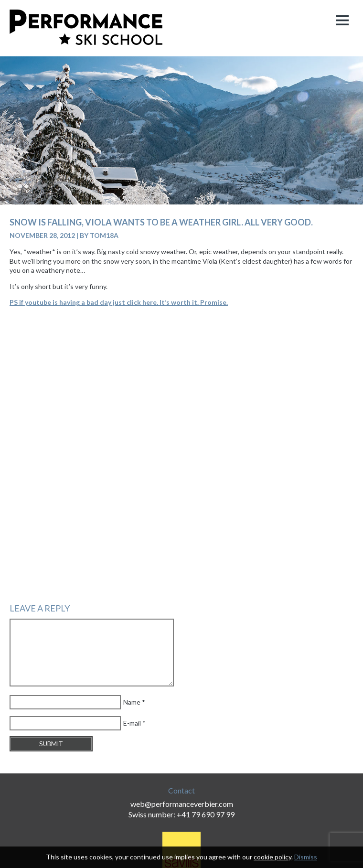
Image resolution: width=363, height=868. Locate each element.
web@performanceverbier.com (182, 804)
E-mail (132, 723)
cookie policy (272, 857)
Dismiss (306, 857)
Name (132, 702)
